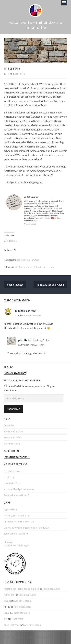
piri (5, 619)
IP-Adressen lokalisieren (17, 515)
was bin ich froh (12, 483)
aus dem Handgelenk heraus (19, 489)
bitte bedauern (12, 471)
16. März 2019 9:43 (14, 74)
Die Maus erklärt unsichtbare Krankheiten (26, 528)
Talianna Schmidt (25, 311)
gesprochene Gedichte (16, 534)
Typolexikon (10, 509)
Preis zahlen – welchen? (16, 495)
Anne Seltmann (12, 625)
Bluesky (8, 542)
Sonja (7, 613)
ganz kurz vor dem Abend (50, 285)
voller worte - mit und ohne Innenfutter (35, 25)
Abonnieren (13, 409)
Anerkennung (26, 267)
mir (57, 208)
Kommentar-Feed (13, 437)
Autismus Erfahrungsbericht (19, 521)
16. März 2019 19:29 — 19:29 (28, 315)
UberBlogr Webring (16, 545)
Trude (7, 601)
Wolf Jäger (10, 595)
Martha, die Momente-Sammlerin (22, 589)
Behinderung (23, 260)
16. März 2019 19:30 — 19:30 (31, 345)
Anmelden (9, 425)
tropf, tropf (9, 477)
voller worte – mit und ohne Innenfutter (32, 637)
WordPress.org (12, 443)
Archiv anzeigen (30, 224)
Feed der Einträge (13, 431)
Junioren (35, 260)
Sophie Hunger (15, 285)
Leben (51, 267)
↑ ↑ (66, 637)
